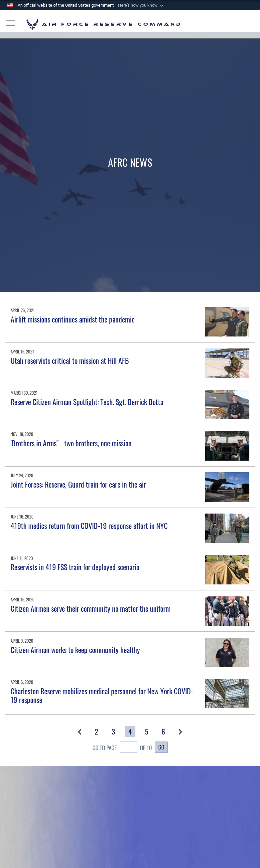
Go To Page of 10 (122, 748)
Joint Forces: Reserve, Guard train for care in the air (78, 484)
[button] (141, 5)
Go (161, 747)
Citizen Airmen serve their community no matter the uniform (91, 608)
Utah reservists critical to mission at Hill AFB (70, 360)
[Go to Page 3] (113, 732)
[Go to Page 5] (147, 732)
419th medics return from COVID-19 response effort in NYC (89, 526)
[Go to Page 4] (130, 732)
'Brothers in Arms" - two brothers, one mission (71, 443)
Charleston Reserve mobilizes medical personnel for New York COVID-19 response (102, 695)
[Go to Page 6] (163, 732)
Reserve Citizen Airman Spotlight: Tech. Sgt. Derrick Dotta (87, 402)
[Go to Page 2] (97, 732)
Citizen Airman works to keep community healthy (75, 650)
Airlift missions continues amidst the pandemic (73, 319)
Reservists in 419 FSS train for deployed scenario (75, 567)
